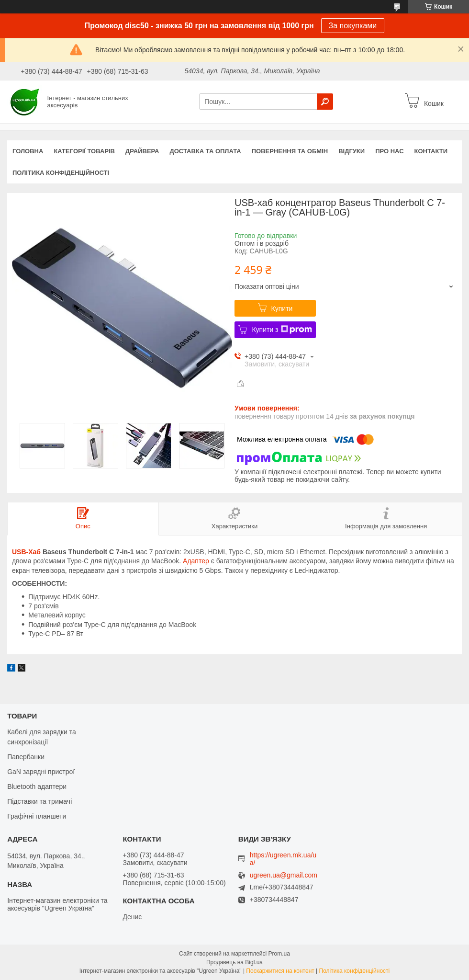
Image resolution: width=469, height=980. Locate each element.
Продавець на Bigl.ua (234, 962)
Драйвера (142, 151)
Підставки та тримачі (39, 801)
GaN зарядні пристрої (41, 772)
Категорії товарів (84, 151)
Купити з (282, 330)
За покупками (353, 26)
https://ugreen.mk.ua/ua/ (283, 859)
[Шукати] (325, 102)
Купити (282, 308)
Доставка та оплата (206, 151)
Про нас (389, 151)
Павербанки (26, 757)
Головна (28, 151)
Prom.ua (279, 954)
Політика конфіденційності (61, 173)
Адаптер (196, 561)
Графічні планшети (37, 816)
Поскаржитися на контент (280, 971)
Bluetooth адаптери (37, 786)
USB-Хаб (26, 552)
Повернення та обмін (290, 151)
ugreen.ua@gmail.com (284, 875)
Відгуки (352, 151)
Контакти (431, 151)
